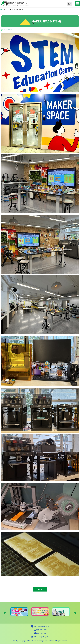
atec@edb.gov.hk (43, 637)
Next (75, 613)
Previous (5, 613)
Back (40, 589)
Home (4, 10)
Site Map (16, 641)
